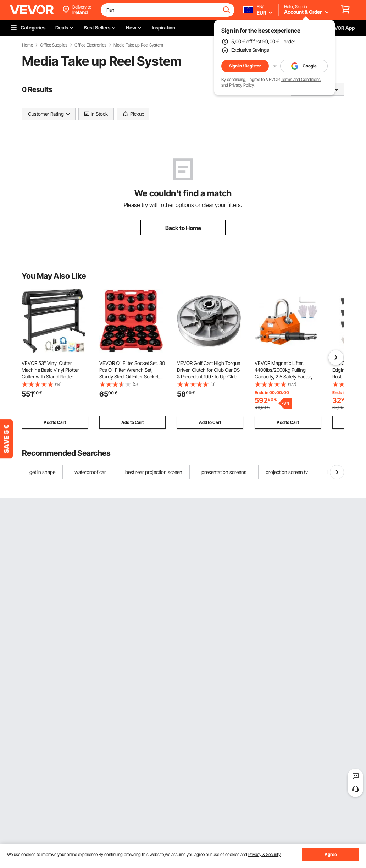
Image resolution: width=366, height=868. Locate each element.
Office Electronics (90, 45)
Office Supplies (54, 45)
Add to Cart (55, 422)
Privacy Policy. (242, 85)
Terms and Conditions (301, 79)
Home (27, 45)
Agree (331, 854)
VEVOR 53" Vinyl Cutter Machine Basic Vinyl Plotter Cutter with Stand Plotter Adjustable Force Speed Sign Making (52, 376)
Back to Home (183, 228)
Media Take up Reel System (138, 45)
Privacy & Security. (265, 854)
